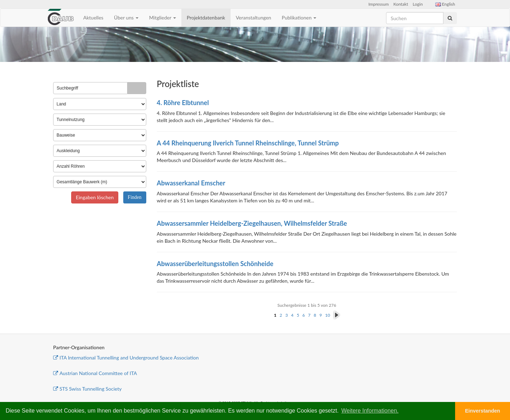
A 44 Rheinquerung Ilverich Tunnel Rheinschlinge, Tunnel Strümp (248, 143)
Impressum (378, 4)
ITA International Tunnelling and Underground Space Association (126, 358)
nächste (337, 315)
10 (328, 315)
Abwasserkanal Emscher (191, 183)
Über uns (126, 18)
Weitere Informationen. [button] (370, 411)
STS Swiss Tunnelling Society (87, 389)
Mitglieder (163, 18)
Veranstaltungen (254, 18)
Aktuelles (93, 18)
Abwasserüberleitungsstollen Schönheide (215, 264)
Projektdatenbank (206, 18)
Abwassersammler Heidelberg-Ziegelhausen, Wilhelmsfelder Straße (252, 223)
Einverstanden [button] (483, 411)
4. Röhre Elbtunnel (183, 103)
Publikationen (299, 18)
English (445, 4)
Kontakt (401, 4)
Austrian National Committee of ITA (95, 373)
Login (418, 4)
